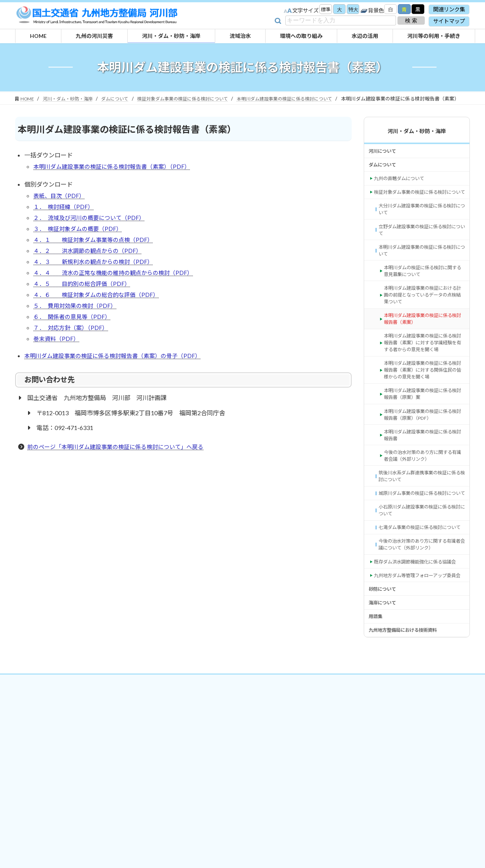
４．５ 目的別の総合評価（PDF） (85, 302)
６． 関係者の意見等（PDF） (74, 338)
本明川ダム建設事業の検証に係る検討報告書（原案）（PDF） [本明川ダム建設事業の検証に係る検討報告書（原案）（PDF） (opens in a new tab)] (424, 470)
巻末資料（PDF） (57, 363)
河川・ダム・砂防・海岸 (417, 138)
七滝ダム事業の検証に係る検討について (421, 607)
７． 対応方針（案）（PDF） (73, 351)
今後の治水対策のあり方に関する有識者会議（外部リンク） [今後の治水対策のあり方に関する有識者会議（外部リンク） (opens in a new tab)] (424, 516)
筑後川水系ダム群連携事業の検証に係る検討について (421, 538)
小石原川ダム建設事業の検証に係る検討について (421, 584)
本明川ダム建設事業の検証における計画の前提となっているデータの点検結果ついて (424, 328)
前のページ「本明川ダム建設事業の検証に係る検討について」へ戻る (121, 472)
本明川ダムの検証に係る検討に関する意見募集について (424, 301)
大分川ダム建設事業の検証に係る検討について (421, 232)
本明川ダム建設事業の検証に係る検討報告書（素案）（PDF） (117, 175)
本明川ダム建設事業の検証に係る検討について (421, 278)
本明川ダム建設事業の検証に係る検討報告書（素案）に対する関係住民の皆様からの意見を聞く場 (424, 420)
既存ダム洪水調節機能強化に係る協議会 (419, 653)
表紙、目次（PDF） (60, 205)
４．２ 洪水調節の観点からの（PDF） (91, 266)
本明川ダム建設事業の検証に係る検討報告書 (424, 492)
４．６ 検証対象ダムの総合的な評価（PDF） (100, 314)
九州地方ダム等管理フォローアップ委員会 (419, 676)
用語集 (377, 726)
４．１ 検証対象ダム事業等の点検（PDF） (97, 253)
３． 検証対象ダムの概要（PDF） (80, 241)
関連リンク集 (449, 9)
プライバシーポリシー (235, 793)
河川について (385, 159)
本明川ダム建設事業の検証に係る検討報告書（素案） (424, 355)
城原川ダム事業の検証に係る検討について (421, 561)
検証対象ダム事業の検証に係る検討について (419, 210)
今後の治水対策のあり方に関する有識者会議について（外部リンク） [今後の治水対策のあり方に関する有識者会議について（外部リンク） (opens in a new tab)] (421, 630)
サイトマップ (449, 21)
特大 (348, 10)
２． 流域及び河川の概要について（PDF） (92, 229)
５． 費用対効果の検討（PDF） (77, 326)
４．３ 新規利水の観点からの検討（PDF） (97, 278)
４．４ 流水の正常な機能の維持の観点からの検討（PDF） (118, 290)
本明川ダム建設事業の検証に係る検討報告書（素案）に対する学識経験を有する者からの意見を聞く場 (424, 385)
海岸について (385, 711)
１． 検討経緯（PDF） (65, 217)
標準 (318, 10)
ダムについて (385, 175)
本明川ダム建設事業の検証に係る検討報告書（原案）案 (424, 447)
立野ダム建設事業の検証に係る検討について (421, 255)
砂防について (385, 695)
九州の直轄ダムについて (403, 190)
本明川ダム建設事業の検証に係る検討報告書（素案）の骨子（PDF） (118, 381)
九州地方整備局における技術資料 (408, 742)
